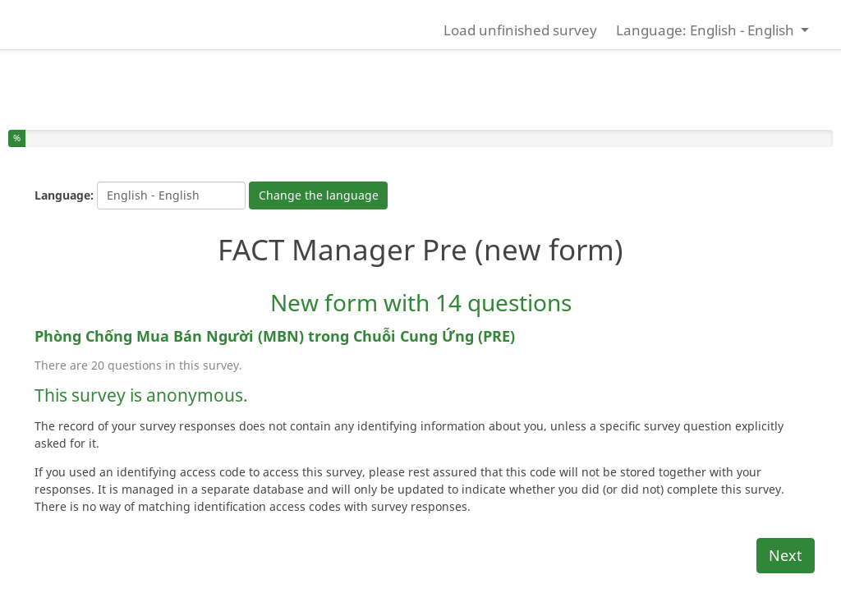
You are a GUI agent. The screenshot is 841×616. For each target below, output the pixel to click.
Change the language (319, 195)
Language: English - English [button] (707, 30)
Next (786, 555)
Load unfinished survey (520, 30)
